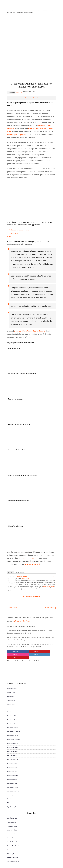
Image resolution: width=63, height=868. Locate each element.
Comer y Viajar (11, 692)
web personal (29, 590)
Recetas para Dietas (13, 795)
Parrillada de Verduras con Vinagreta (20, 425)
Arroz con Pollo (12, 834)
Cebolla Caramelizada (13, 842)
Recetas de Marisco (13, 748)
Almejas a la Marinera (13, 862)
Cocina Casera (26, 578)
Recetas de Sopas (12, 779)
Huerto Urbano (11, 704)
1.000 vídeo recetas (49, 586)
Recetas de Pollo (12, 763)
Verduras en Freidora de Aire (17, 450)
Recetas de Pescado (13, 759)
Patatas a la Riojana (13, 858)
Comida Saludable (12, 688)
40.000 (36, 655)
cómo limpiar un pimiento (17, 135)
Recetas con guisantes (15, 399)
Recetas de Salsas (13, 775)
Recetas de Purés (12, 771)
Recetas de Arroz (12, 712)
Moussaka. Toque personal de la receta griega (23, 374)
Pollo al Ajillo (11, 854)
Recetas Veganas (12, 799)
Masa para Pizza (12, 830)
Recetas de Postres (13, 767)
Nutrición (10, 708)
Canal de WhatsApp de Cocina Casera (29, 331)
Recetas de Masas (12, 751)
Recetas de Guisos (13, 736)
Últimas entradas (20, 572)
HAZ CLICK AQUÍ (32, 564)
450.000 (36, 652)
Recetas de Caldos (13, 720)
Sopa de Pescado (12, 838)
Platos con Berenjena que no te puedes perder (23, 475)
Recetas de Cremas (13, 728)
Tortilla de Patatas (12, 826)
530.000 (14, 655)
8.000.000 (15, 652)
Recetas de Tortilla (12, 787)
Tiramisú (10, 850)
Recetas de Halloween (14, 740)
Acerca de (11, 572)
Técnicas (10, 803)
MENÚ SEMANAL (12, 818)
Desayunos (10, 696)
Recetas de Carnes (13, 724)
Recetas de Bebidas (13, 716)
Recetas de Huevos (13, 744)
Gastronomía (11, 700)
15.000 (14, 658)
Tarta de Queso (12, 822)
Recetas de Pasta (12, 755)
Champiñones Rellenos (16, 526)
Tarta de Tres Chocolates (14, 846)
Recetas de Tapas (12, 783)
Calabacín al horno (14, 348)
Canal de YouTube (22, 621)
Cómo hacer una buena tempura (18, 501)
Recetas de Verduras (30, 558)
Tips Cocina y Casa (13, 807)
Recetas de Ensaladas (14, 732)
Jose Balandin (22, 576)
